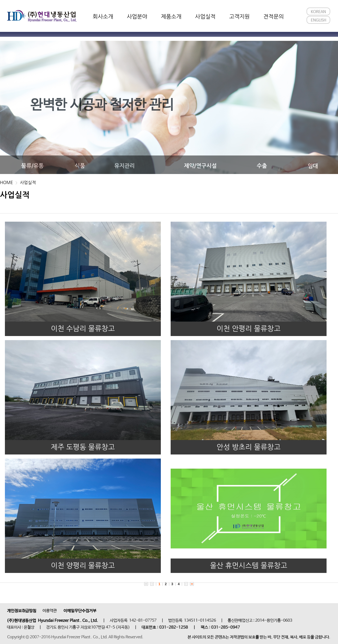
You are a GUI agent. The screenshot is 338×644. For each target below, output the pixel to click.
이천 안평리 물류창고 (249, 329)
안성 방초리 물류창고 (249, 447)
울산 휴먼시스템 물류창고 (248, 566)
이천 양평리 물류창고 (83, 566)
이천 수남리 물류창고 (83, 329)
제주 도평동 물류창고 (83, 447)
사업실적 (28, 183)
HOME (7, 183)
